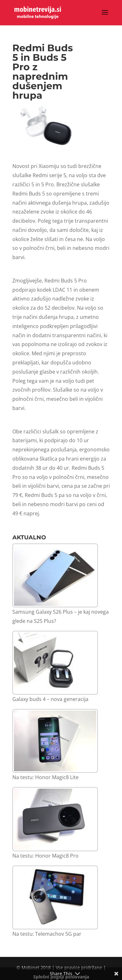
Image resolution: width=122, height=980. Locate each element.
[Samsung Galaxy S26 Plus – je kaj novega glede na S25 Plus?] (55, 576)
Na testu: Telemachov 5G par (47, 934)
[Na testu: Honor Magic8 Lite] (55, 741)
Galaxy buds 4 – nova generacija (50, 699)
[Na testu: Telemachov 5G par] (55, 898)
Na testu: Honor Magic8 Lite (45, 777)
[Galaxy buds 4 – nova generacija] (55, 663)
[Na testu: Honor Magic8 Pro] (55, 819)
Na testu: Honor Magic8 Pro (45, 856)
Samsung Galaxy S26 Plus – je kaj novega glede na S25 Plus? (61, 616)
